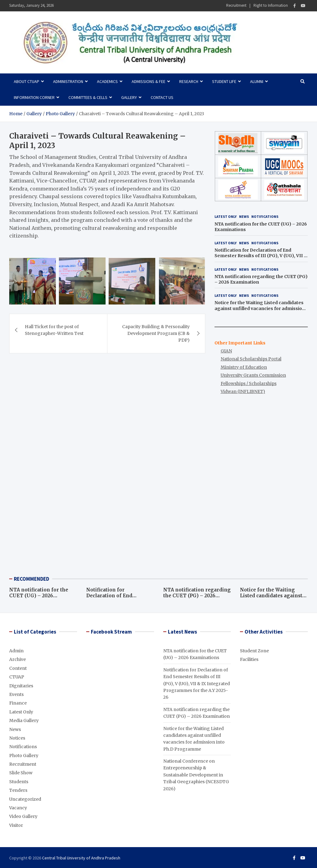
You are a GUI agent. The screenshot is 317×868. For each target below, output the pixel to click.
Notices (17, 738)
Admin (16, 651)
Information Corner (34, 97)
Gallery (129, 97)
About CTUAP (27, 81)
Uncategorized (25, 799)
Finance (18, 703)
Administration (68, 81)
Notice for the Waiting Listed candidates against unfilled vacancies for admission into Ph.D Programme (260, 308)
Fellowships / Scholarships (249, 383)
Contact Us (162, 97)
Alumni (257, 81)
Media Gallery (24, 721)
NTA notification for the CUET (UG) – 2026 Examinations (39, 596)
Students (19, 782)
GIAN (226, 351)
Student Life (224, 81)
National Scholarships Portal (251, 359)
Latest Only (226, 216)
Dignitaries (21, 686)
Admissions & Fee (149, 81)
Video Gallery (23, 816)
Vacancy (18, 808)
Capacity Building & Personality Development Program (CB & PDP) (156, 333)
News (244, 216)
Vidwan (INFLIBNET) (243, 391)
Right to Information (271, 5)
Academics (107, 81)
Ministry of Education (244, 367)
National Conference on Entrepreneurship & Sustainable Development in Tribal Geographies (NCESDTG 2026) (196, 775)
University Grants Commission (253, 375)
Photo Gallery (24, 756)
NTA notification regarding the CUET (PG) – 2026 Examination (197, 596)
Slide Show (21, 773)
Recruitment (236, 5)
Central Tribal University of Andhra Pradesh (81, 858)
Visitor (16, 825)
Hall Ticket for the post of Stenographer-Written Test (54, 329)
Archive (17, 659)
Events (16, 694)
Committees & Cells (88, 97)
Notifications (265, 216)
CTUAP (17, 677)
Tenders (18, 790)
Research (189, 81)
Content (18, 668)
